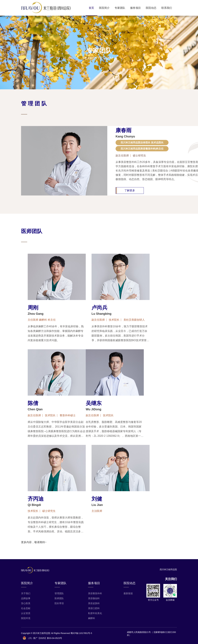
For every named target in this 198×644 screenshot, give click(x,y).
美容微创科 (94, 598)
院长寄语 (59, 603)
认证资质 (26, 613)
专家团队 (120, 8)
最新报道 (128, 593)
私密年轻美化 (95, 613)
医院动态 (151, 8)
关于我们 (26, 593)
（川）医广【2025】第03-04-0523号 (42, 638)
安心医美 (26, 603)
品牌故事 (26, 598)
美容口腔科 (94, 608)
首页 (91, 8)
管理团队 (59, 593)
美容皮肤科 (94, 603)
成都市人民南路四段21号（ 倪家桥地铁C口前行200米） (151, 634)
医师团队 (59, 598)
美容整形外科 (95, 593)
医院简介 (104, 8)
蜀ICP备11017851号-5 (81, 633)
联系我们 (167, 8)
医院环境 (26, 618)
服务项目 (135, 8)
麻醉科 (92, 618)
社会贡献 (26, 608)
